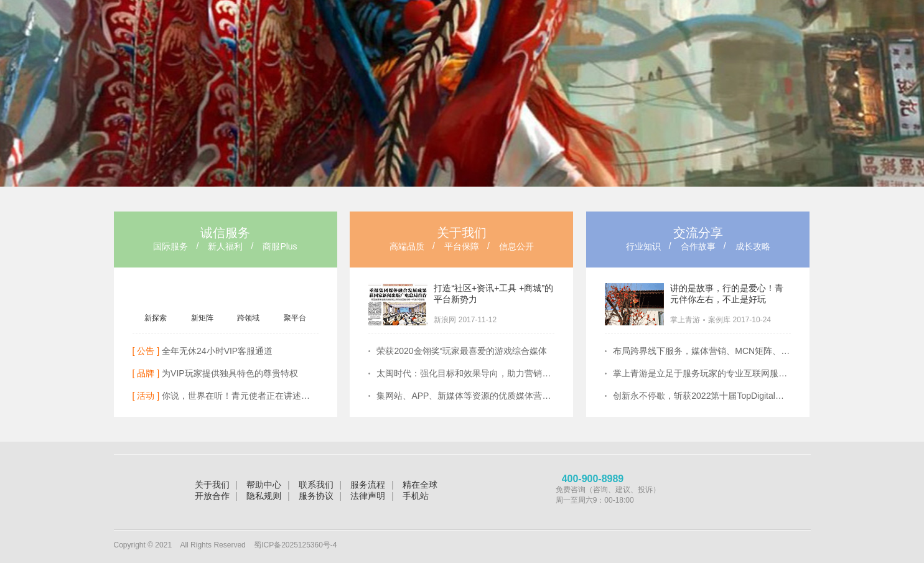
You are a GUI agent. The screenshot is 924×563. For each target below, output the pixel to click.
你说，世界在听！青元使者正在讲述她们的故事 (226, 396)
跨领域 (248, 318)
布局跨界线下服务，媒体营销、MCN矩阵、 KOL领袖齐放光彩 (702, 351)
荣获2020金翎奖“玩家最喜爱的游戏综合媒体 (462, 351)
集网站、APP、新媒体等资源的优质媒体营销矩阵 (465, 396)
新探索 (156, 318)
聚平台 (295, 318)
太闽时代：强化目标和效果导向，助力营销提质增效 (465, 373)
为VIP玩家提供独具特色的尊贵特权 (215, 373)
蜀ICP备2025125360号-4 (295, 545)
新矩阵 (202, 318)
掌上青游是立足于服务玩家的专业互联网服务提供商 (702, 373)
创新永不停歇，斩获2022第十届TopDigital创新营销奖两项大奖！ (702, 396)
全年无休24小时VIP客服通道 (203, 351)
